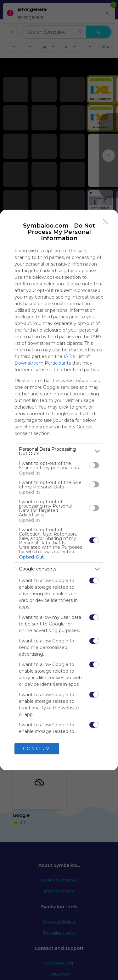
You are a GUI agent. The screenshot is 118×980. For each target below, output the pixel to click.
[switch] (94, 465)
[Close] (106, 222)
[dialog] (59, 490)
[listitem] (59, 451)
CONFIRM (37, 749)
